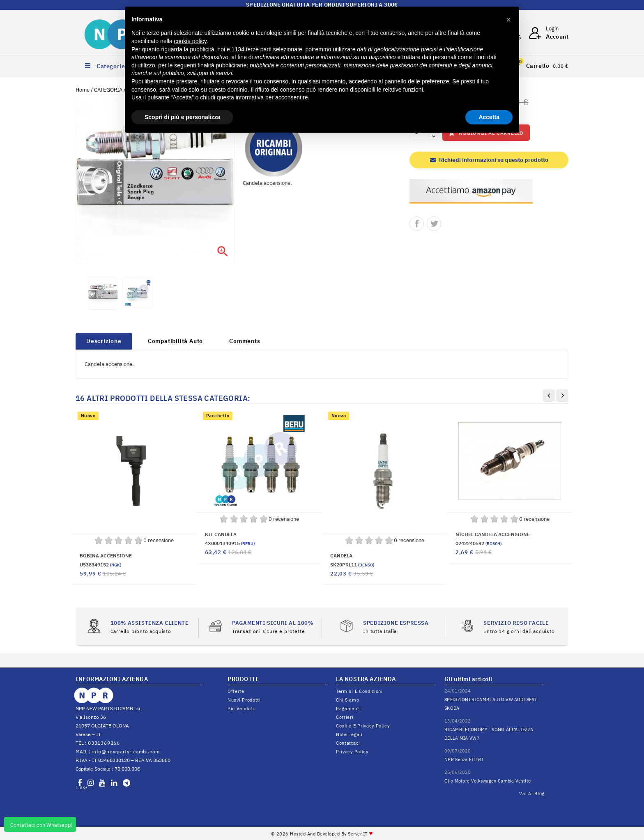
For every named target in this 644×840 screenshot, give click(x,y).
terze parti (259, 49)
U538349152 (100, 565)
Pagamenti (348, 709)
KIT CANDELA (221, 534)
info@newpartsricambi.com (126, 751)
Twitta (434, 224)
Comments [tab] (245, 341)
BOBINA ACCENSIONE (106, 556)
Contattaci (348, 743)
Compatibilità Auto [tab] (175, 341)
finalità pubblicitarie (222, 65)
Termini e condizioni (359, 691)
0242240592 (478, 543)
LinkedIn (81, 787)
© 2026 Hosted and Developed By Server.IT (322, 834)
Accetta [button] (489, 117)
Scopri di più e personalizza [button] (182, 117)
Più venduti (241, 709)
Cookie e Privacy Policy (363, 726)
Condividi (417, 224)
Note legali (349, 734)
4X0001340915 (230, 543)
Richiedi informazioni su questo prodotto (489, 160)
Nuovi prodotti (244, 700)
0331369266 (104, 743)
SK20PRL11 (352, 565)
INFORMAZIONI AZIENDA (112, 679)
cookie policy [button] (190, 41)
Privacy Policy (352, 752)
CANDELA (341, 556)
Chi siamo (347, 700)
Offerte (236, 691)
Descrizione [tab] (104, 341)
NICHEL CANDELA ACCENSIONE (493, 534)
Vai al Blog (532, 794)
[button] (508, 20)
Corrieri (345, 717)
